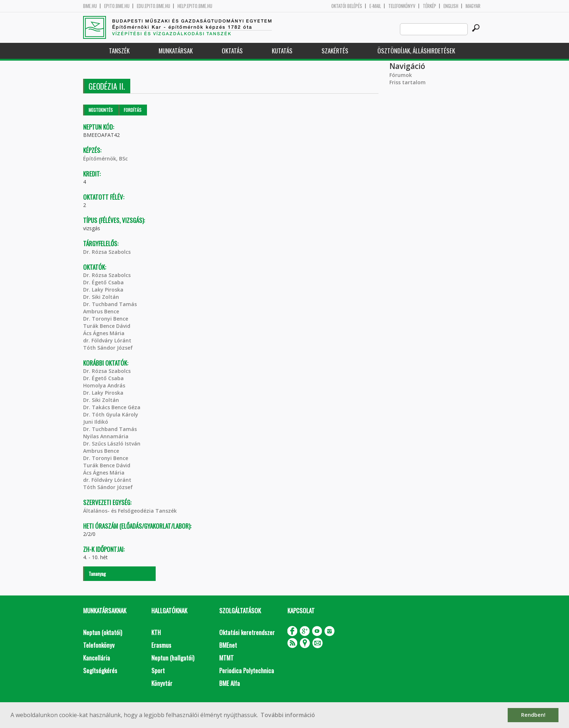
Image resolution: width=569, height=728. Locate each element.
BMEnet (228, 645)
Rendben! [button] (533, 715)
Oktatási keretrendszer (247, 632)
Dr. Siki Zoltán (101, 297)
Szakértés (335, 51)
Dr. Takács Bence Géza (112, 407)
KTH (156, 632)
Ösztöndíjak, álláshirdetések (416, 51)
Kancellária (97, 658)
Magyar (473, 6)
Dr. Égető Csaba (103, 282)
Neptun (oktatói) (103, 632)
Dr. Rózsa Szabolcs (107, 252)
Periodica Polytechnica (247, 670)
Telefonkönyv (402, 6)
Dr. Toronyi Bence (106, 319)
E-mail (375, 6)
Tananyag (97, 574)
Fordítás (133, 110)
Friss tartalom (408, 82)
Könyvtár (162, 683)
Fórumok (401, 75)
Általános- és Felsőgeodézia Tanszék (130, 511)
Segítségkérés (100, 670)
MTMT (226, 658)
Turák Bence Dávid (107, 326)
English (451, 6)
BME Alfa (230, 683)
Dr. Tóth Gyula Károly (111, 414)
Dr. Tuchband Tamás (110, 304)
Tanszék (119, 51)
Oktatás (232, 51)
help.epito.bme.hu (195, 6)
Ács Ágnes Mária (104, 333)
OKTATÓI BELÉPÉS (347, 6)
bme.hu (90, 6)
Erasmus (161, 645)
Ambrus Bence (101, 311)
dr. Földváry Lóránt (107, 340)
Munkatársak (176, 51)
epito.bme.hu (117, 6)
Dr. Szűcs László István (112, 444)
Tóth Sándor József (108, 348)
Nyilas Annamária (106, 436)
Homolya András (104, 385)
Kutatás (282, 51)
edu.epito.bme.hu (153, 6)
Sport (158, 670)
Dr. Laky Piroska (103, 290)
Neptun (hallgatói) (173, 658)
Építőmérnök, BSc (105, 158)
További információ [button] (288, 715)
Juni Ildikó (96, 422)
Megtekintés (101, 110)
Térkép (429, 6)
